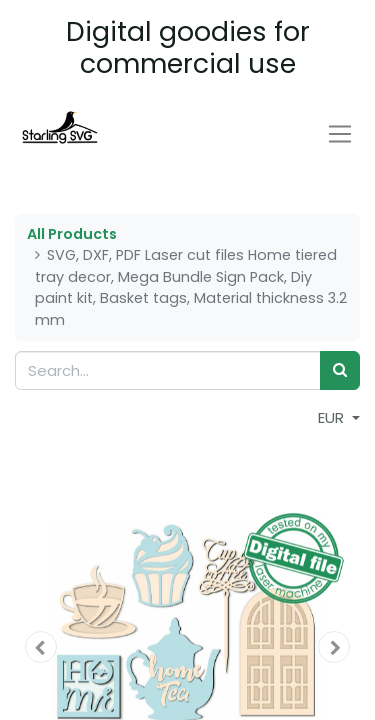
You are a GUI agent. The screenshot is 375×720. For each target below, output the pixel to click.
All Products (72, 234)
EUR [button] (333, 417)
